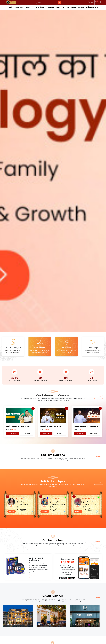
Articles (81, 7)
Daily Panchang (92, 7)
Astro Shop (60, 7)
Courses (51, 7)
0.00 (91, 2)
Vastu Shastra (40, 7)
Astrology (29, 7)
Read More (34, 576)
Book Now (12, 511)
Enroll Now (13, 433)
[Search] (47, 2)
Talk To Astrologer (16, 7)
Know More (26, 433)
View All (98, 397)
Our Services (71, 7)
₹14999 (14, 429)
